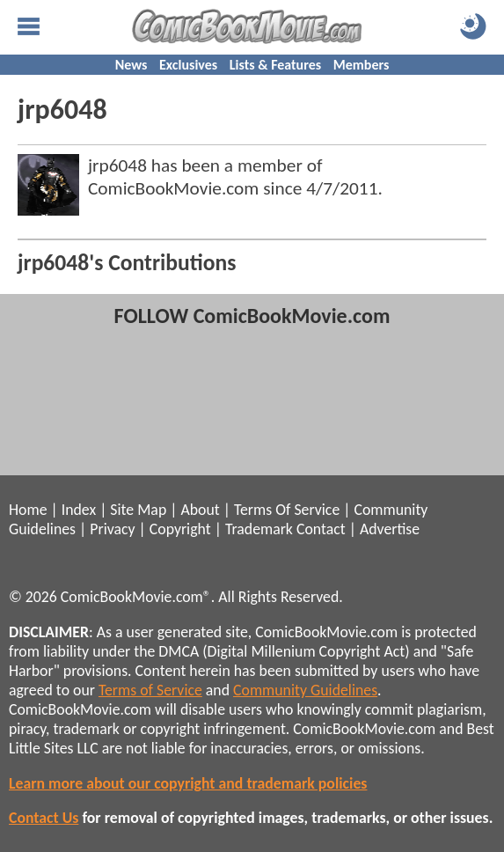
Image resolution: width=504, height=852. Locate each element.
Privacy (112, 529)
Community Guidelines (305, 690)
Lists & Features (275, 65)
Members (362, 65)
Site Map (138, 510)
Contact (321, 529)
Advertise (390, 529)
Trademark (259, 529)
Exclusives (188, 65)
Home (28, 510)
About (200, 510)
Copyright (180, 529)
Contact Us (44, 818)
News (131, 65)
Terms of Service (150, 690)
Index (79, 510)
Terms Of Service (287, 510)
